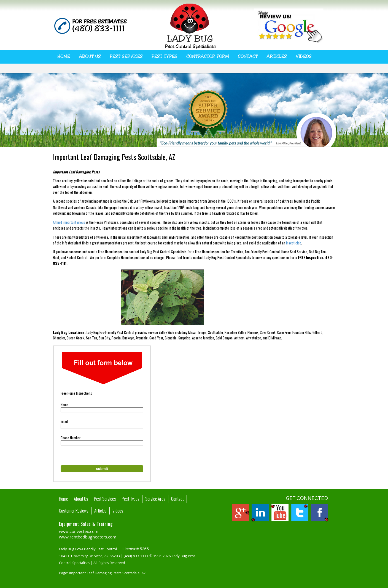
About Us (90, 56)
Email (64, 421)
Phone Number (71, 438)
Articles (277, 56)
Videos (304, 56)
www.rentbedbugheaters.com (88, 537)
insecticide (294, 243)
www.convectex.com (79, 531)
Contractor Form (208, 56)
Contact (248, 56)
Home (64, 56)
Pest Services (126, 56)
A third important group (69, 222)
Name (64, 405)
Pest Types (165, 56)
